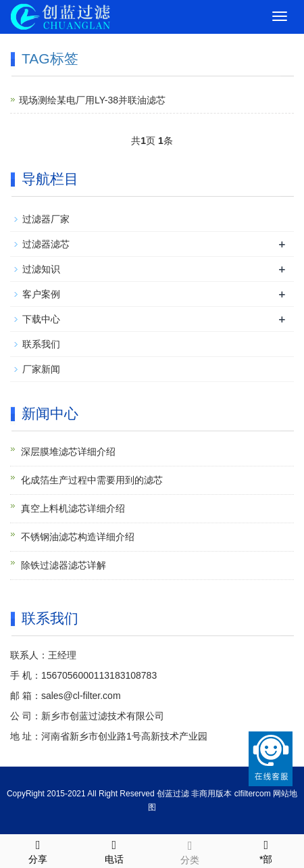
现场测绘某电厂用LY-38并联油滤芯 (92, 100)
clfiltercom (253, 794)
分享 (38, 850)
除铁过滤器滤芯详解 (64, 565)
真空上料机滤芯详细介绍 (73, 508)
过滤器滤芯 (46, 244)
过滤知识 (41, 269)
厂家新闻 (41, 369)
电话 (115, 850)
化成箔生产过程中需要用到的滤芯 (92, 480)
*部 (267, 850)
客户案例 (41, 294)
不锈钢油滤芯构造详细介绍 (78, 537)
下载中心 (41, 319)
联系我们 (41, 344)
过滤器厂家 (46, 219)
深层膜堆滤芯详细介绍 (68, 452)
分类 (190, 850)
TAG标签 (50, 58)
